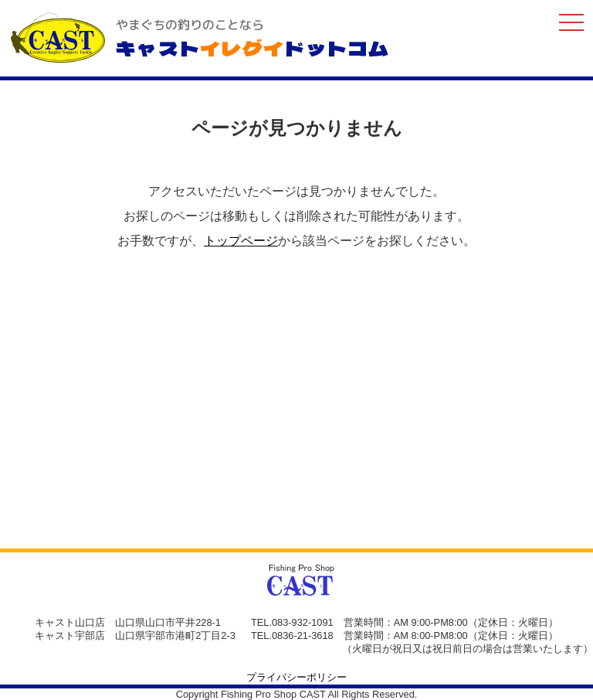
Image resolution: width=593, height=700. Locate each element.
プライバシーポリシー (296, 677)
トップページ (241, 241)
